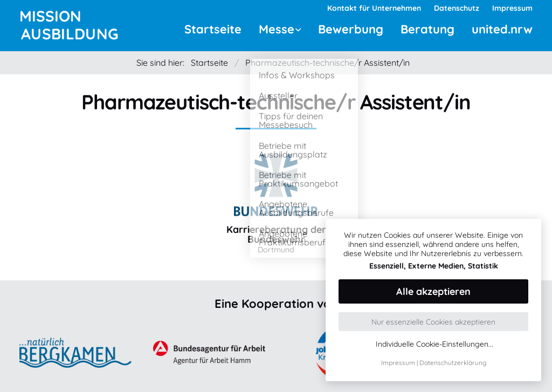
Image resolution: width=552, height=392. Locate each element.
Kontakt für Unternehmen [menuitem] (374, 8)
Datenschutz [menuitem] (457, 8)
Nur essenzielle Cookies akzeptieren (433, 322)
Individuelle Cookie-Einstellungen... (434, 344)
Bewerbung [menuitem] (351, 29)
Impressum (398, 363)
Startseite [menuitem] (213, 29)
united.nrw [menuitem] (502, 29)
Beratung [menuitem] (427, 29)
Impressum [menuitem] (512, 8)
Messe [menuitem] (277, 29)
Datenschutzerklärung (453, 363)
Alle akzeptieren (433, 291)
